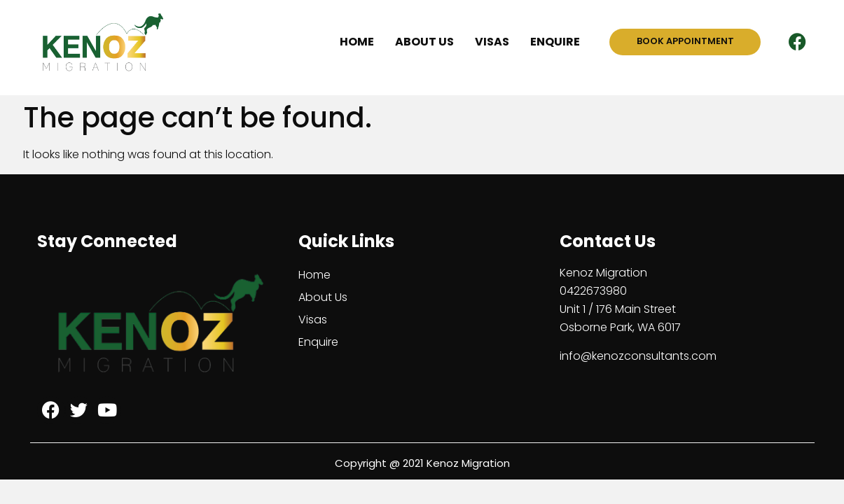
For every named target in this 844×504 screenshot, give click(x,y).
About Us (424, 42)
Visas (492, 42)
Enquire (555, 42)
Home (357, 42)
